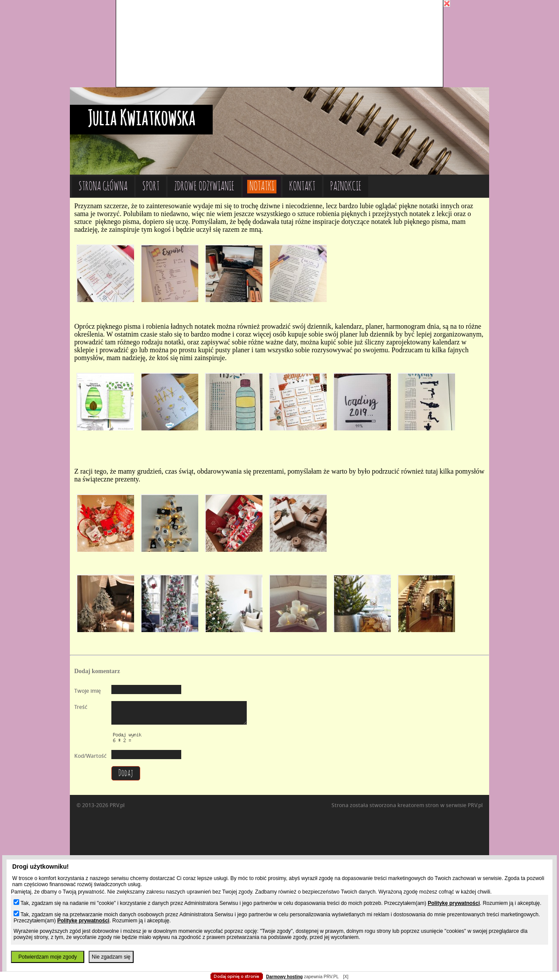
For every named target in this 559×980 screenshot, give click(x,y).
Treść (81, 707)
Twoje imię (88, 691)
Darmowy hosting (284, 977)
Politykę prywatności (454, 903)
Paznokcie (346, 187)
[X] (345, 977)
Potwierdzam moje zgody (48, 957)
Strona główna (103, 187)
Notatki (262, 187)
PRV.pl (475, 805)
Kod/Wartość (90, 756)
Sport (151, 187)
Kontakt (302, 187)
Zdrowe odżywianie (204, 187)
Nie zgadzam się (111, 957)
